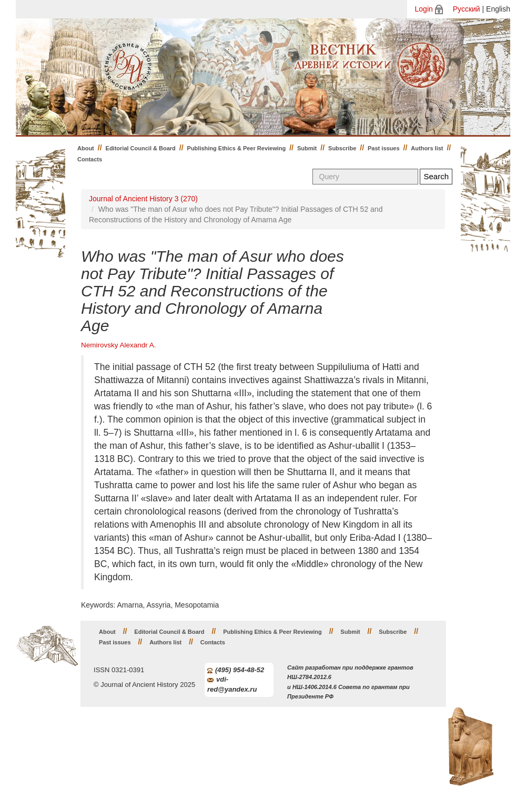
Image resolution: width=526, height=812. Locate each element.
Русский (467, 9)
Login (424, 9)
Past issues (384, 148)
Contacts (90, 159)
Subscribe (342, 148)
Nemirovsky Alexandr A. (119, 345)
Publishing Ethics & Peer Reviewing (237, 148)
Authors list (427, 148)
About (86, 148)
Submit (307, 148)
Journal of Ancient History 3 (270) (143, 199)
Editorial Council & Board (141, 148)
